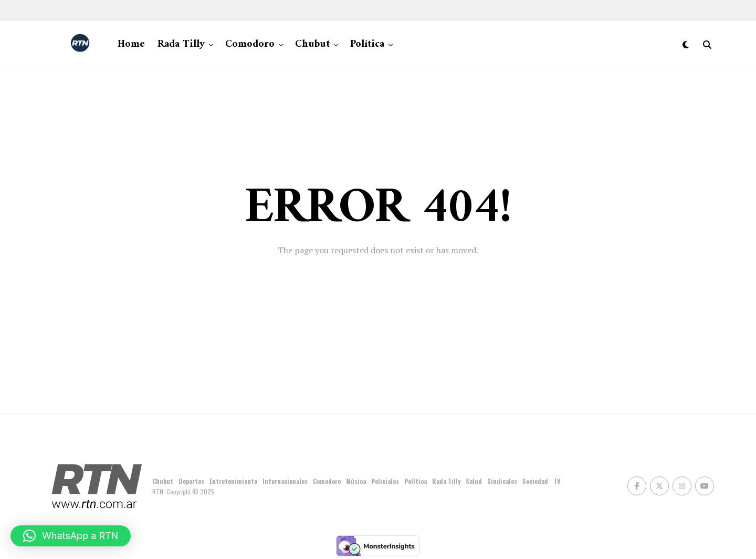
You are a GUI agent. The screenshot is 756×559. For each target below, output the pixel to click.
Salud (474, 481)
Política (367, 44)
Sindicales (502, 481)
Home (131, 44)
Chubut (312, 44)
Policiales (385, 481)
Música (356, 481)
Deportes (191, 481)
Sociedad (535, 481)
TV (557, 481)
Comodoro (250, 44)
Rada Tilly (181, 44)
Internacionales (285, 481)
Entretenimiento (233, 481)
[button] (71, 536)
